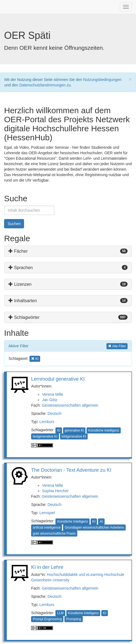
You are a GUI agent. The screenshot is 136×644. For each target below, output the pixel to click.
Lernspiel (47, 513)
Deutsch (54, 413)
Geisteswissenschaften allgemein (70, 405)
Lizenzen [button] (20, 284)
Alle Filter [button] (117, 346)
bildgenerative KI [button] (74, 436)
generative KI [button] (74, 430)
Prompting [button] (74, 619)
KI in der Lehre (47, 567)
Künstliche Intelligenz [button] (104, 430)
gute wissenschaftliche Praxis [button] (54, 534)
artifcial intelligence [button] (47, 528)
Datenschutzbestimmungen (43, 85)
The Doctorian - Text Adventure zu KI (71, 470)
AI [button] (101, 521)
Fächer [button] (18, 251)
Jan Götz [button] (50, 400)
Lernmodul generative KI (58, 379)
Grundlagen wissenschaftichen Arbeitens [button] (94, 528)
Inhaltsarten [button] (23, 301)
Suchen (14, 224)
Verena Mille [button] (53, 394)
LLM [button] (60, 613)
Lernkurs (47, 422)
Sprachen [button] (21, 268)
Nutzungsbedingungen (102, 80)
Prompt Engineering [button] (47, 619)
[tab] (68, 251)
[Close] (130, 79)
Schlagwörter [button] (24, 317)
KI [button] (36, 358)
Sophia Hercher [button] (55, 491)
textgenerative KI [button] (45, 436)
